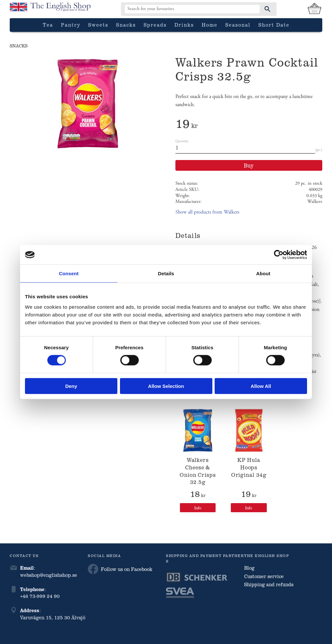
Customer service (264, 576)
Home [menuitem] (210, 25)
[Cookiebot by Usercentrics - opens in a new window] (279, 255)
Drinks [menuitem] (184, 25)
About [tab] (263, 273)
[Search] (267, 9)
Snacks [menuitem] (126, 25)
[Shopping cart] (314, 9)
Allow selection (166, 386)
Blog (249, 568)
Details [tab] (166, 273)
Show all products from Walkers (207, 212)
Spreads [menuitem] (155, 25)
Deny (71, 386)
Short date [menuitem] (274, 25)
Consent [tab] (69, 273)
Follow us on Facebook (120, 569)
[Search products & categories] (192, 9)
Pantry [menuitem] (71, 25)
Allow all (261, 386)
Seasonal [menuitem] (238, 25)
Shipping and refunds (269, 584)
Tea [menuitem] (48, 25)
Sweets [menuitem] (98, 25)
